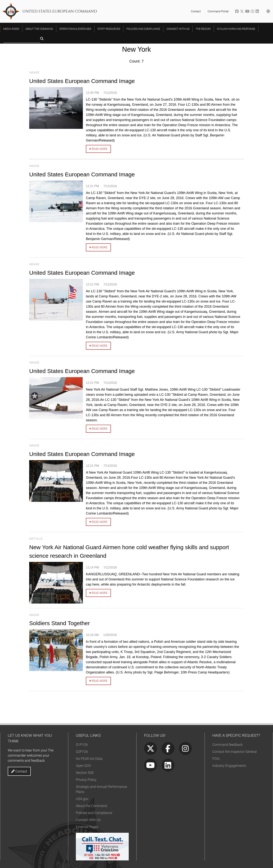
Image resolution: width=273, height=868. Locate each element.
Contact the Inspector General (235, 752)
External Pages (87, 827)
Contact (196, 11)
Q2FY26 (82, 752)
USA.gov (82, 799)
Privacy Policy (86, 780)
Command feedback (227, 745)
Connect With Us (88, 820)
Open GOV (83, 766)
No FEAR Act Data (89, 759)
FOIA (216, 759)
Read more (98, 149)
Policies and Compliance (94, 813)
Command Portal (218, 11)
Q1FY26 (82, 745)
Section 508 (85, 773)
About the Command (91, 806)
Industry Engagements (229, 766)
